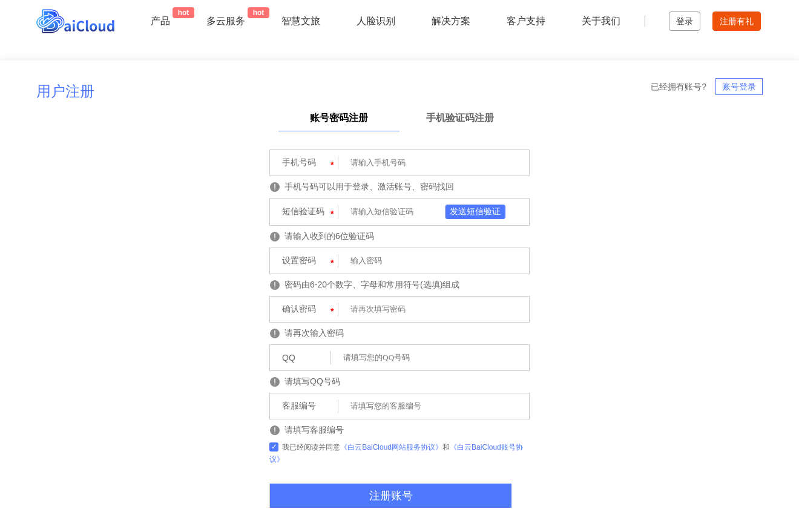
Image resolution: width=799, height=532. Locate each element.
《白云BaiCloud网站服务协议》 (391, 447)
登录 (685, 21)
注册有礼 (737, 21)
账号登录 (739, 87)
